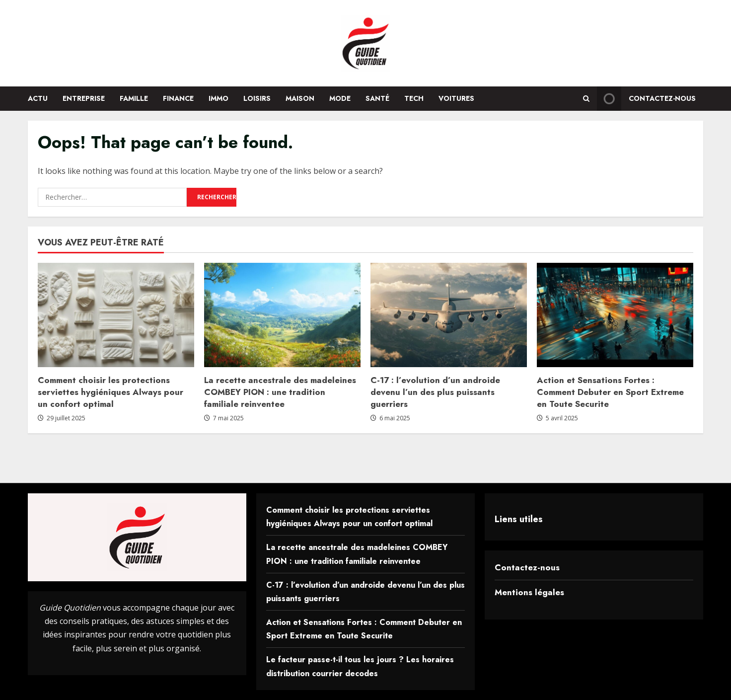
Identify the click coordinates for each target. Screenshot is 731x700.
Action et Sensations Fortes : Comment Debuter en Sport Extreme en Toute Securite (610, 392)
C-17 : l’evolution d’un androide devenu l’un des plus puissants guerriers (435, 392)
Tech (414, 98)
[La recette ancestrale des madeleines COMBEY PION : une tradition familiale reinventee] (282, 315)
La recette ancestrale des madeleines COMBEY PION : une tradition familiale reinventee (280, 392)
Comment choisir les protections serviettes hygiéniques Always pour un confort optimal (110, 392)
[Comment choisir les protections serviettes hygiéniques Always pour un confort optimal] (116, 315)
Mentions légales (529, 592)
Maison (300, 98)
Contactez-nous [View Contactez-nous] (646, 99)
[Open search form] (586, 99)
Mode (340, 98)
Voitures (456, 98)
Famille (134, 98)
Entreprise (84, 98)
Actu (38, 98)
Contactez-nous (527, 567)
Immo (219, 98)
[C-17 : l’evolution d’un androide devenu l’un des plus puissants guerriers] (449, 315)
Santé (377, 98)
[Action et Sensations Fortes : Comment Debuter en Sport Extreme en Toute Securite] (615, 315)
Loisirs (257, 98)
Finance (178, 98)
